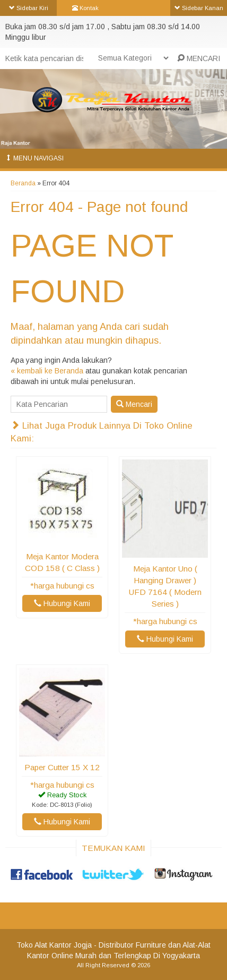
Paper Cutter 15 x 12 (62, 767)
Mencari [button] (134, 404)
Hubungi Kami (62, 603)
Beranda (23, 183)
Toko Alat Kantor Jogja (54, 945)
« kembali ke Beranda (47, 371)
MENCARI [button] (199, 58)
